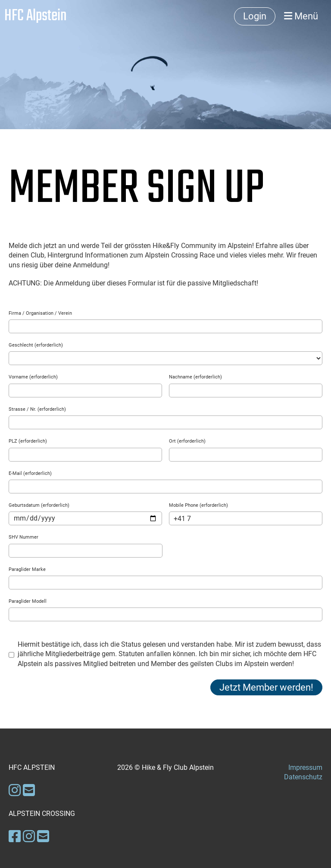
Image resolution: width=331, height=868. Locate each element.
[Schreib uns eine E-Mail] (29, 790)
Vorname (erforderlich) (33, 377)
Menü (301, 16)
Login (255, 16)
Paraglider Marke (27, 569)
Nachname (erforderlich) (195, 377)
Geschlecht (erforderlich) (36, 345)
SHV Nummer (23, 537)
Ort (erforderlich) (187, 441)
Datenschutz (303, 777)
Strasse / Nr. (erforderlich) (37, 409)
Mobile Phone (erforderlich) (198, 505)
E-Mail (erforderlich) (30, 473)
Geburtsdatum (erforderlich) (39, 505)
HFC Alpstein (36, 16)
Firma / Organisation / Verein (40, 313)
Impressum (305, 767)
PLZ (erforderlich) (28, 441)
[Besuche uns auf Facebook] (15, 837)
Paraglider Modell (28, 601)
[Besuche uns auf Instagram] (15, 790)
